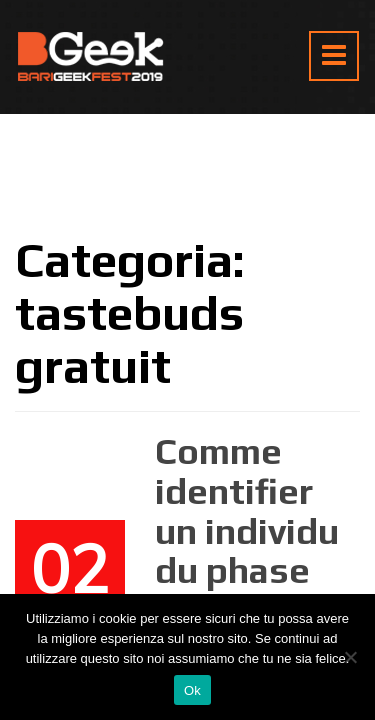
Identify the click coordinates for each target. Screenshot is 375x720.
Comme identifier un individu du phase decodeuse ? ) (249, 550)
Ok (192, 690)
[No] (350, 657)
